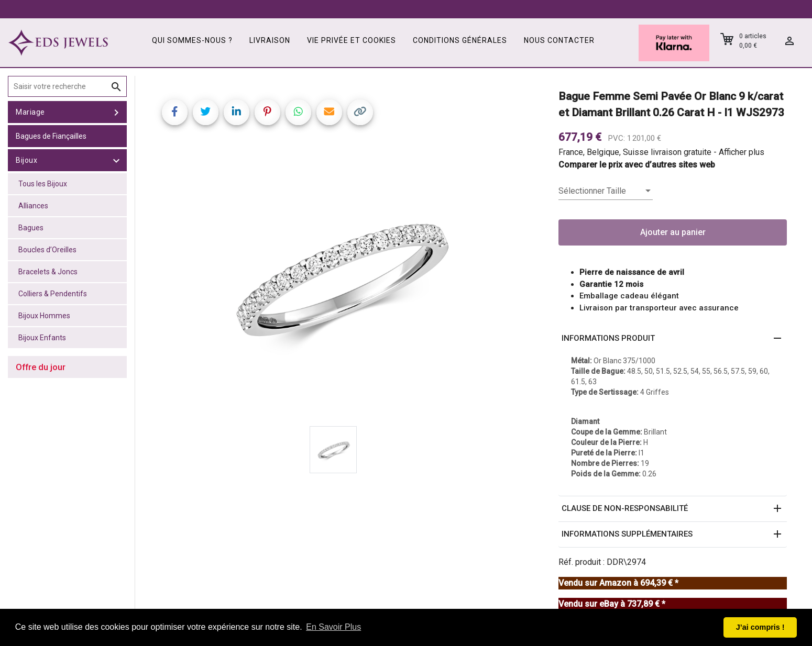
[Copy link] (360, 112)
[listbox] (606, 191)
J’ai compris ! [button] (760, 627)
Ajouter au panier (673, 232)
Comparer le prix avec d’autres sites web (637, 165)
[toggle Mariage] (116, 112)
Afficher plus (742, 152)
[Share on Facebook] (175, 112)
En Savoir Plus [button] (333, 627)
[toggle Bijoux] (116, 160)
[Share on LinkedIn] (237, 112)
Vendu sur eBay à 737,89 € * (612, 604)
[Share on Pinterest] (267, 112)
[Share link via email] (329, 112)
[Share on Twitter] (206, 112)
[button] (673, 339)
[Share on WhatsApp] (298, 112)
